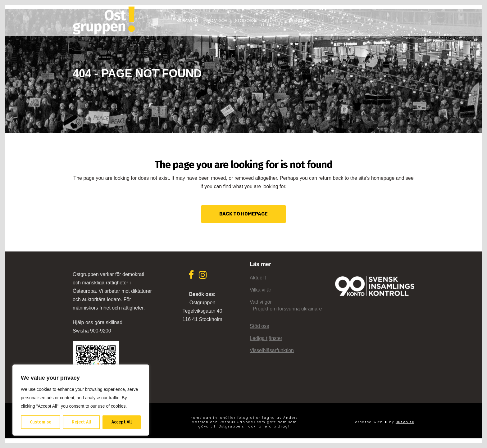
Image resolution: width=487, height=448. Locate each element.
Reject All (81, 422)
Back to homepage (243, 210)
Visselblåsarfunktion (272, 350)
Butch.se (405, 422)
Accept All (122, 422)
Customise (41, 422)
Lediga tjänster (266, 338)
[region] (81, 400)
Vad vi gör (261, 302)
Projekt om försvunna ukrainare (287, 309)
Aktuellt (258, 278)
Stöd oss (259, 326)
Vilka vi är (260, 290)
